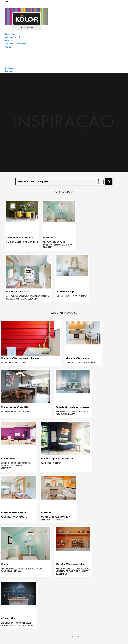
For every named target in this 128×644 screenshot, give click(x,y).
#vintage (111, 239)
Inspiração (10, 34)
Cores (8, 47)
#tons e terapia (118, 363)
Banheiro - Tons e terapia (109, 369)
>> (78, 442)
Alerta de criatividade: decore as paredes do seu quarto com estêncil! (79, 247)
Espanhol (9, 71)
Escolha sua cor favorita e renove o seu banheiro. (14, 426)
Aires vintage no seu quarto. (108, 244)
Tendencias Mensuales (16, 44)
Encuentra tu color (13, 37)
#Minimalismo (84, 311)
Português (10, 68)
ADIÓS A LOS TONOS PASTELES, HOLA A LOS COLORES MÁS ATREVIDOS (47, 371)
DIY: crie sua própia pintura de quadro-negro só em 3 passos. (112, 426)
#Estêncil (85, 239)
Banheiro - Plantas (77, 368)
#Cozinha (72, 311)
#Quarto (71, 239)
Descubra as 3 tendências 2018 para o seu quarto (14, 371)
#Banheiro (42, 239)
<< (47, 442)
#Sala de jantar (14, 239)
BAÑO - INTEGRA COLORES (14, 315)
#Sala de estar (41, 363)
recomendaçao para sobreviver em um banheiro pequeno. (48, 246)
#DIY (78, 239)
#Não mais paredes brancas (26, 311)
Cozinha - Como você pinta (79, 317)
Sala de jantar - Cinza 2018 (111, 317)
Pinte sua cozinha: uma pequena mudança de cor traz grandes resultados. (79, 427)
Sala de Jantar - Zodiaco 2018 (15, 244)
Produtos (9, 41)
